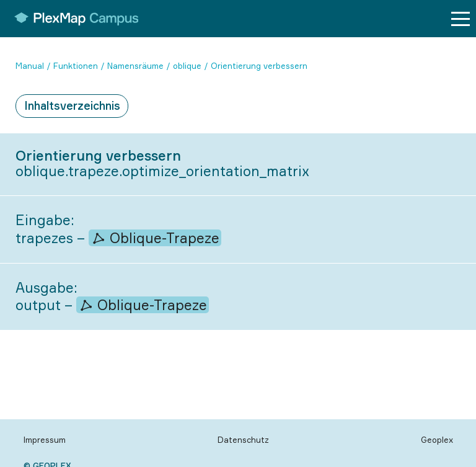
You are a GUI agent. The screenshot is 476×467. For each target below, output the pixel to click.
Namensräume (135, 66)
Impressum (45, 440)
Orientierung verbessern (259, 66)
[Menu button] (461, 19)
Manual (30, 66)
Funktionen (76, 66)
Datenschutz (243, 440)
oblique (187, 66)
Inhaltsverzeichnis (72, 105)
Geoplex (437, 440)
